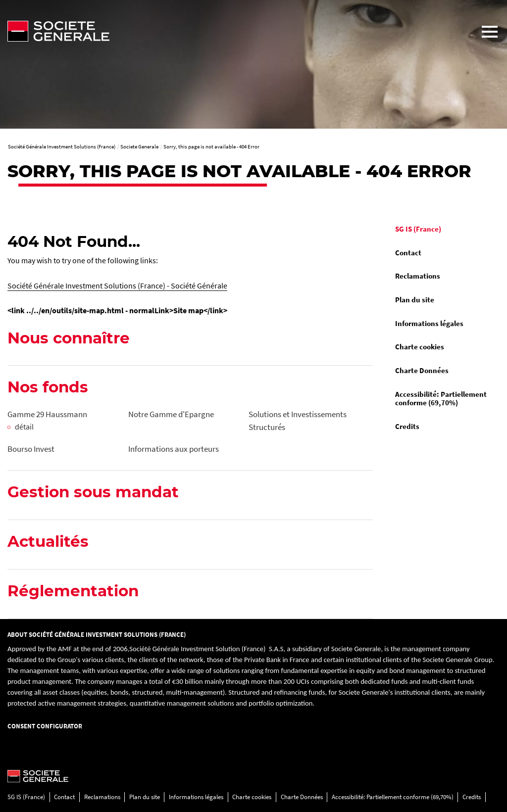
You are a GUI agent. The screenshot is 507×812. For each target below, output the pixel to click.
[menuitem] (444, 230)
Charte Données (422, 371)
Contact (408, 253)
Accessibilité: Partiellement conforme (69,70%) (441, 399)
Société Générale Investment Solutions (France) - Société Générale (117, 286)
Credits (407, 427)
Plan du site (415, 300)
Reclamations (418, 276)
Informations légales (429, 324)
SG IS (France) (418, 229)
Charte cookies (420, 347)
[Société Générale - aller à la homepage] (236, 31)
